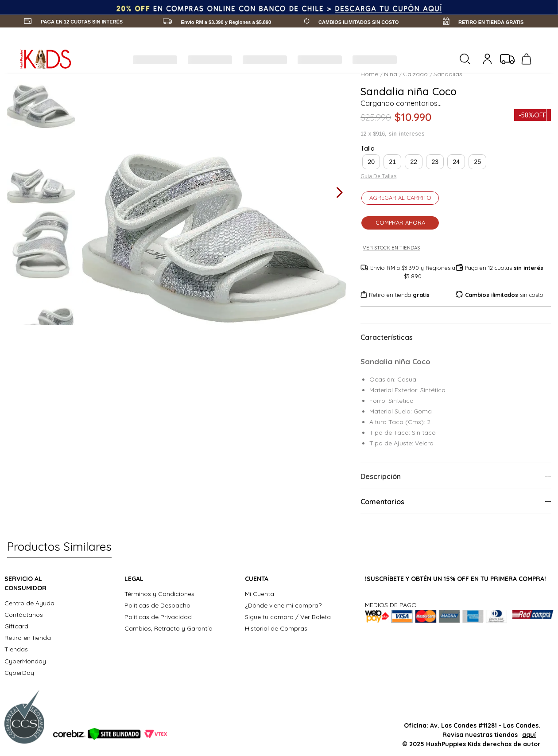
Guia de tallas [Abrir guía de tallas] (378, 176)
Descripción (381, 476)
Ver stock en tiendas (395, 248)
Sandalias (448, 74)
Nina (391, 74)
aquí (529, 735)
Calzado (415, 74)
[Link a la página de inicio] (370, 74)
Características (387, 337)
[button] (371, 162)
